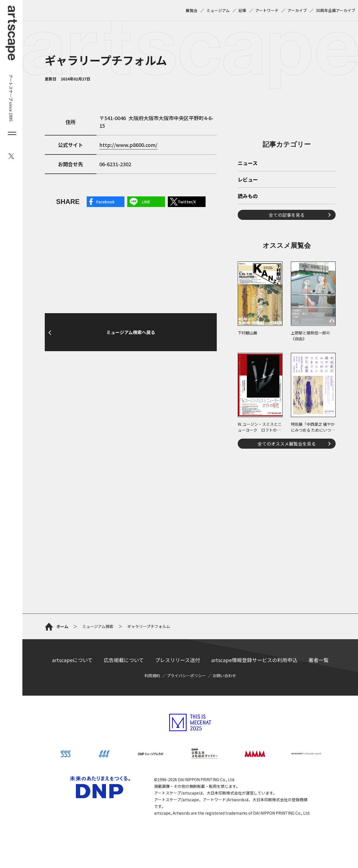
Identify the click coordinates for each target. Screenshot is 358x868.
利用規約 (152, 676)
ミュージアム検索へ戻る (131, 332)
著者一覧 (319, 660)
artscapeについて (72, 660)
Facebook (105, 202)
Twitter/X (187, 202)
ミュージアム (218, 10)
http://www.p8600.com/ (128, 145)
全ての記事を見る (287, 215)
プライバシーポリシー (186, 676)
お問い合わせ (224, 676)
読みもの (248, 196)
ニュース (248, 163)
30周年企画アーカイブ (335, 10)
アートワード (267, 10)
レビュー (248, 180)
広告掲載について (124, 660)
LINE (146, 202)
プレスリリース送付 (177, 660)
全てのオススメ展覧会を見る (287, 444)
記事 (242, 10)
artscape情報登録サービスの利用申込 (254, 660)
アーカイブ (297, 10)
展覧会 (192, 10)
